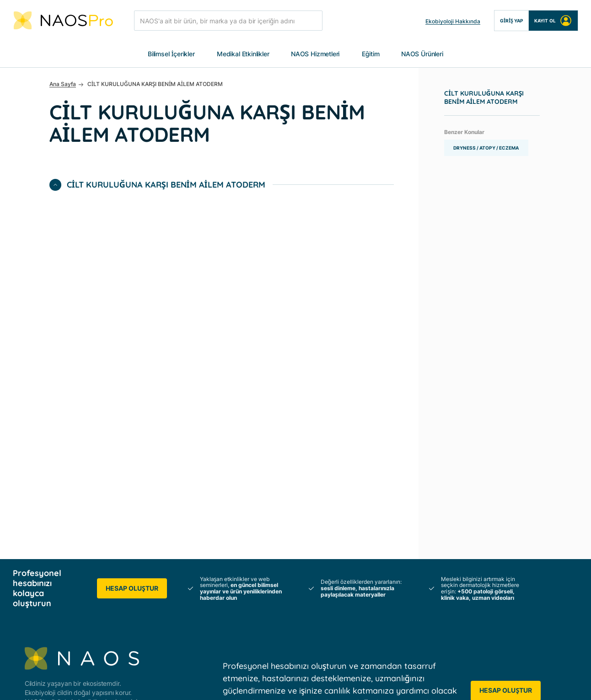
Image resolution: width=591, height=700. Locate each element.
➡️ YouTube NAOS (521, 578)
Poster (305, 484)
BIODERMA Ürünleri (521, 501)
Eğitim (371, 54)
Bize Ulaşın (410, 578)
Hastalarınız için (220, 578)
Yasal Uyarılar (298, 683)
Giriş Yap (511, 21)
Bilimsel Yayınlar (319, 501)
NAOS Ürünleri (422, 54)
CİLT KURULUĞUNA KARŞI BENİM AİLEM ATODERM (484, 98)
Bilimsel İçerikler (171, 54)
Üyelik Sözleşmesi (237, 683)
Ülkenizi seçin (414, 594)
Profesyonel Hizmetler (229, 594)
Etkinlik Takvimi (417, 512)
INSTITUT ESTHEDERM (231, 517)
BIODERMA (213, 501)
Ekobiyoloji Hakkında (453, 21)
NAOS (206, 484)
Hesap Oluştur (132, 269)
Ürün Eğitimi (314, 627)
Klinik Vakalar (315, 594)
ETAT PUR (212, 534)
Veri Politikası (177, 683)
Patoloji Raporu (318, 611)
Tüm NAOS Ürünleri (521, 484)
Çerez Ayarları (413, 683)
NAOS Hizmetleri (315, 54)
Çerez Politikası (355, 683)
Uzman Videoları (320, 578)
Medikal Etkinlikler (243, 54)
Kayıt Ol (553, 21)
